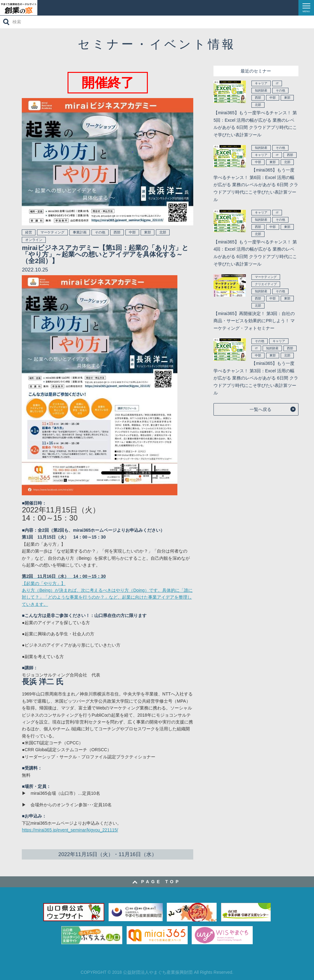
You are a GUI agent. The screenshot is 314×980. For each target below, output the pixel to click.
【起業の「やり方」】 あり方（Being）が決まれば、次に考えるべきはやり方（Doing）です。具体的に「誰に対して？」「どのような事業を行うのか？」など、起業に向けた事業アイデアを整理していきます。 (107, 590)
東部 (148, 232)
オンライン (34, 240)
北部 (163, 232)
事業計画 (80, 232)
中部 (132, 232)
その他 (100, 232)
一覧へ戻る (260, 409)
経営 (29, 232)
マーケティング (52, 232)
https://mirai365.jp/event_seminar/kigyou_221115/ (70, 830)
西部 (117, 232)
